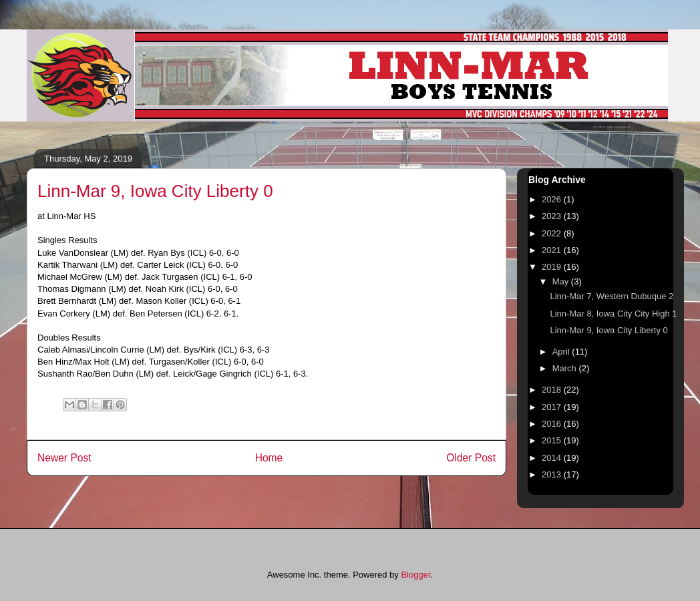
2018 (553, 390)
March (566, 368)
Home (269, 458)
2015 (553, 440)
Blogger (415, 575)
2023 (553, 216)
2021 (553, 250)
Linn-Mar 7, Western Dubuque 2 (611, 296)
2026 (553, 199)
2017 (553, 407)
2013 (553, 474)
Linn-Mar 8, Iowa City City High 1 (613, 314)
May (562, 281)
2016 (553, 424)
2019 (553, 267)
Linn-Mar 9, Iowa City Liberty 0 (608, 330)
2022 (553, 233)
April (562, 352)
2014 (553, 458)
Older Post (471, 458)
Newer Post (64, 458)
